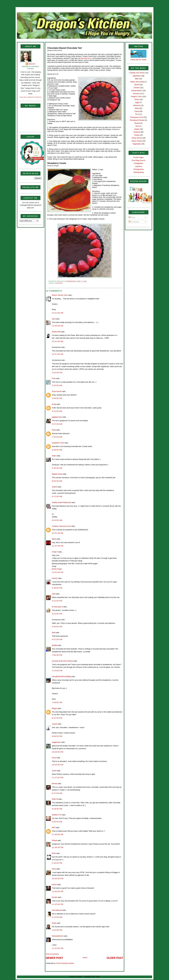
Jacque (55, 724)
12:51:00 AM (58, 354)
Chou (54, 869)
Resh (54, 853)
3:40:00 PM (57, 627)
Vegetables (137, 144)
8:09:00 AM (57, 450)
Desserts (59, 283)
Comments (134, 222)
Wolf (54, 633)
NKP (54, 827)
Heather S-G (57, 815)
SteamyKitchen (58, 936)
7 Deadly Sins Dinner (137, 73)
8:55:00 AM (57, 481)
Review (137, 123)
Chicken (137, 88)
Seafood (137, 132)
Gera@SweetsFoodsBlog (61, 676)
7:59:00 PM (57, 702)
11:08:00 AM (58, 834)
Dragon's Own (136, 96)
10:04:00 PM (58, 879)
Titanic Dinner (137, 138)
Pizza (137, 114)
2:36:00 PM (57, 588)
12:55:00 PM (58, 572)
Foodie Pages (138, 157)
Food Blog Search (139, 160)
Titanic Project (137, 141)
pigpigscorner (57, 417)
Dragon (32, 64)
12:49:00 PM (58, 847)
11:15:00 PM (58, 904)
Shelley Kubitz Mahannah (62, 502)
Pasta (137, 111)
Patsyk (54, 840)
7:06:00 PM (57, 655)
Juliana (55, 487)
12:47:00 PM (58, 546)
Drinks (137, 99)
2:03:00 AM (57, 373)
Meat (137, 108)
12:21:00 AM (58, 313)
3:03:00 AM (57, 385)
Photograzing (139, 169)
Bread (137, 85)
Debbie (55, 645)
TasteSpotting (139, 172)
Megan (54, 708)
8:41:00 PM (57, 718)
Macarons (137, 105)
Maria (54, 539)
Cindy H (55, 552)
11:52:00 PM (58, 948)
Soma (54, 758)
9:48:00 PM (57, 736)
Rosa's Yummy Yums (60, 295)
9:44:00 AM (57, 520)
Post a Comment (52, 954)
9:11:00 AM (57, 497)
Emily (54, 404)
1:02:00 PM (57, 930)
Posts (132, 217)
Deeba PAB (56, 332)
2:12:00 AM (57, 917)
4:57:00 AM (57, 424)
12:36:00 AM (58, 326)
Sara (54, 319)
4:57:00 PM (57, 639)
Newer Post (55, 958)
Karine (54, 884)
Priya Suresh (57, 391)
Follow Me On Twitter (139, 60)
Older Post (115, 958)
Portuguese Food (137, 117)
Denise (55, 784)
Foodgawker (139, 163)
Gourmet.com (86, 58)
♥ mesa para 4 (57, 607)
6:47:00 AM (57, 793)
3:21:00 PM (57, 601)
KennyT (55, 578)
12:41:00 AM (58, 341)
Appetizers (137, 76)
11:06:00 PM (58, 891)
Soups (137, 135)
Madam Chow (57, 474)
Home (28, 15)
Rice (137, 126)
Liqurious (139, 166)
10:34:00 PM (58, 765)
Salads (137, 129)
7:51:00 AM (57, 437)
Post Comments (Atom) (65, 963)
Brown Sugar (57, 569)
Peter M (55, 799)
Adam (54, 456)
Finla (54, 378)
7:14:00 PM (57, 671)
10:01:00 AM (58, 533)
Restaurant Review (137, 120)
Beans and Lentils (137, 82)
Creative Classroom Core (61, 526)
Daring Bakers (137, 91)
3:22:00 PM (57, 614)
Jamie (54, 771)
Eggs (137, 102)
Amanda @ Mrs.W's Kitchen (63, 661)
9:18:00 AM (57, 809)
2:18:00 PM (57, 863)
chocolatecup (57, 910)
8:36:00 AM (57, 468)
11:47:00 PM (58, 778)
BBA (137, 79)
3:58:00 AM (57, 398)
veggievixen (56, 742)
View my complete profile (31, 97)
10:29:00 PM (58, 752)
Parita (54, 923)
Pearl (54, 430)
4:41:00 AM (57, 411)
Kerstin (55, 897)
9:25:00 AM (57, 822)
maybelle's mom (58, 443)
